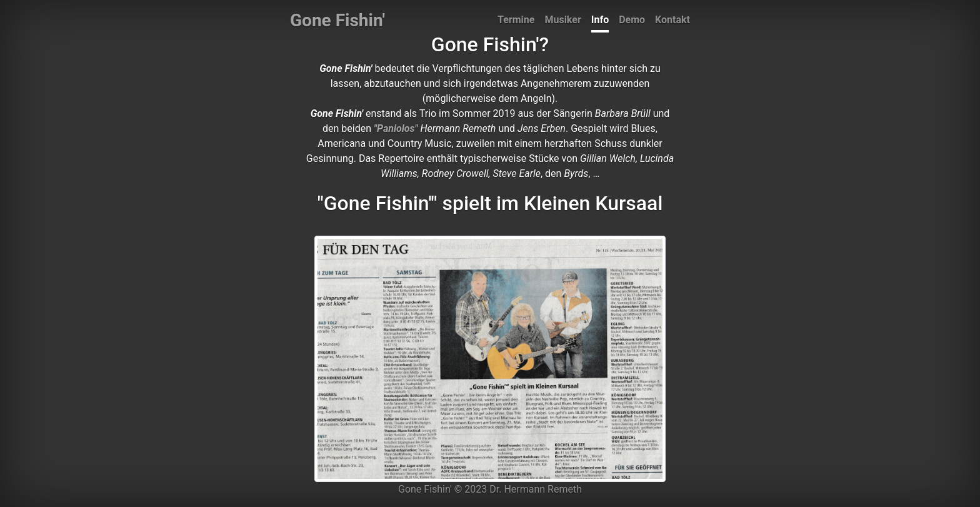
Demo (632, 20)
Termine (516, 20)
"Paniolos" (396, 128)
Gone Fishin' (337, 20)
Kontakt (672, 20)
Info (600, 20)
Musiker (562, 20)
